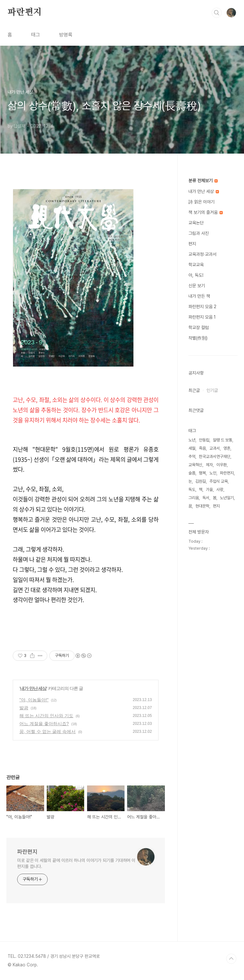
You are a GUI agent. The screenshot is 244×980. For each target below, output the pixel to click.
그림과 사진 (199, 233)
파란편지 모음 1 (202, 317)
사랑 (220, 490)
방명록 (66, 35)
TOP (231, 959)
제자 (209, 465)
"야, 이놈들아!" (34, 700)
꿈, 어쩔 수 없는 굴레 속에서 (47, 732)
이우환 (222, 465)
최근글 (194, 390)
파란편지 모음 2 (202, 307)
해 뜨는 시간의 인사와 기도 (46, 716)
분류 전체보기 (203, 181)
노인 (213, 473)
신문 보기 (197, 286)
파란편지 (25, 12)
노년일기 (227, 498)
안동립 (204, 440)
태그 (36, 35)
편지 (192, 244)
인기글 (212, 390)
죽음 (202, 448)
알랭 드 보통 (223, 440)
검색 (217, 13)
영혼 (227, 448)
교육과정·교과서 (202, 254)
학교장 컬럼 (199, 328)
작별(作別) (198, 338)
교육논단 (196, 223)
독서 (206, 498)
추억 (192, 457)
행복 (202, 473)
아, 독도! (196, 275)
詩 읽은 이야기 (201, 202)
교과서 (215, 448)
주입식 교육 (219, 481)
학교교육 (196, 265)
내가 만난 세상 (33, 688)
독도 (192, 490)
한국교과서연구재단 (215, 457)
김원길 (201, 481)
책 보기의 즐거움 (206, 212)
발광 (24, 708)
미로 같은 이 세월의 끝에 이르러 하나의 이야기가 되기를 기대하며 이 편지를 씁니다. (76, 863)
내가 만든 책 (199, 296)
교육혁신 (195, 465)
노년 (192, 440)
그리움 (194, 498)
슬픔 (192, 473)
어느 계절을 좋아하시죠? (44, 724)
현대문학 (202, 506)
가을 (209, 490)
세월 (192, 448)
